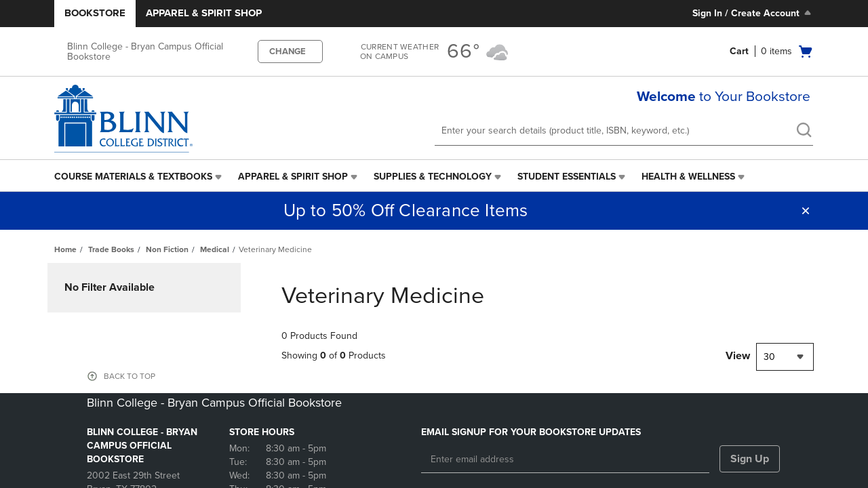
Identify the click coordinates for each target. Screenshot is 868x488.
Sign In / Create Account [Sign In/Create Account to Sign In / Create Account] (753, 13)
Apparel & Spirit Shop (204, 13)
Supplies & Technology (433, 177)
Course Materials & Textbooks (133, 177)
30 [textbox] (769, 357)
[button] (806, 211)
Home (65, 249)
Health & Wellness (688, 177)
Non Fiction (167, 249)
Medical (215, 249)
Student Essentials (567, 177)
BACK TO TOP (130, 376)
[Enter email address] (565, 460)
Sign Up (750, 459)
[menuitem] (139, 177)
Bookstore (95, 13)
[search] (804, 131)
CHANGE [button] (288, 52)
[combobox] (785, 357)
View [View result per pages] (738, 356)
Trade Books (111, 249)
